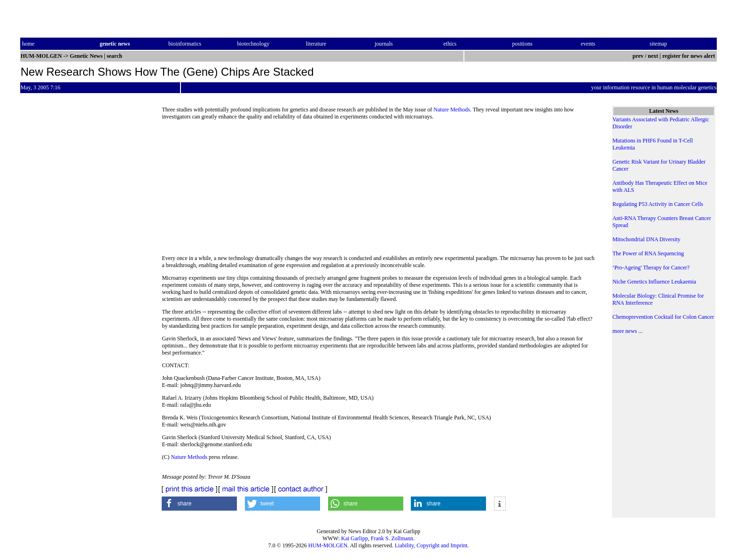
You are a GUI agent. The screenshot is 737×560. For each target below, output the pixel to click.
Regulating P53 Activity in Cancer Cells (658, 204)
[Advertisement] (379, 190)
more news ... (627, 331)
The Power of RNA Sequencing (648, 253)
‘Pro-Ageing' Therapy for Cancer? (651, 268)
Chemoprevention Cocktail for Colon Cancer (663, 317)
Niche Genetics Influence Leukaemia (654, 282)
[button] (199, 504)
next (653, 56)
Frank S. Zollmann (392, 538)
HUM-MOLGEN (328, 545)
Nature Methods (452, 110)
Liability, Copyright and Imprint (431, 545)
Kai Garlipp (355, 538)
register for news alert (689, 56)
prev (638, 56)
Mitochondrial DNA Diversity (647, 239)
